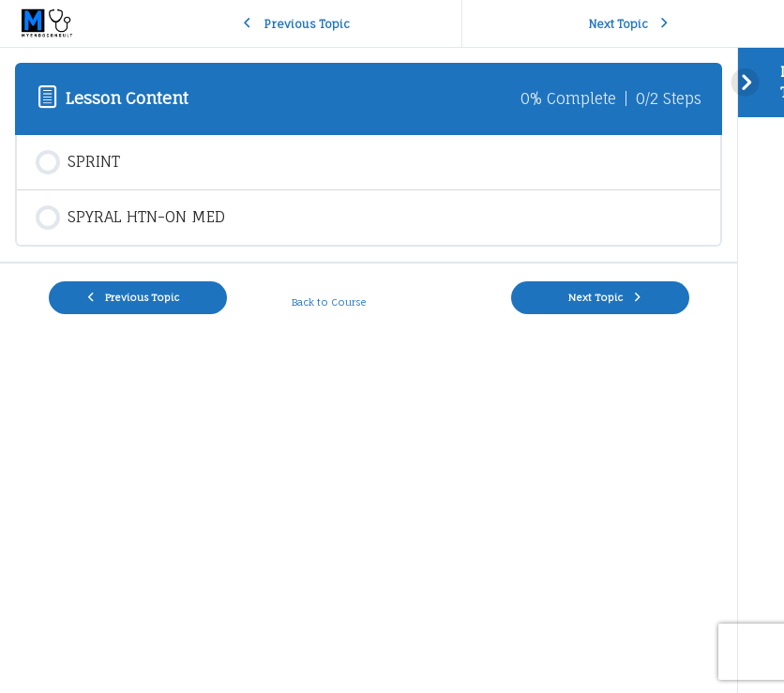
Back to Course (330, 302)
